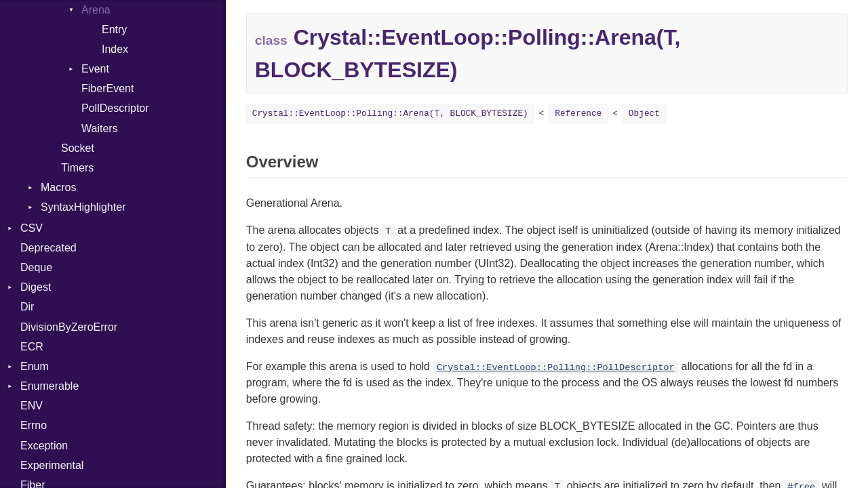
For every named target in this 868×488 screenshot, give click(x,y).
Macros (58, 187)
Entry (114, 29)
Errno (34, 425)
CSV (32, 228)
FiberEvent (107, 88)
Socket (78, 148)
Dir (27, 307)
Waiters (100, 128)
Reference (578, 114)
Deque (36, 267)
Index (115, 49)
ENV (32, 406)
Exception (44, 446)
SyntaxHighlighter (83, 207)
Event (95, 69)
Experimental (52, 465)
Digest (36, 287)
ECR (32, 347)
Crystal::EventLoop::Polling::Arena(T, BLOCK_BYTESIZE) (390, 114)
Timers (77, 168)
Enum (35, 366)
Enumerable (50, 386)
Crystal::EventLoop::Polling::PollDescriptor (556, 368)
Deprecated (48, 248)
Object (644, 114)
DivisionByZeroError (69, 327)
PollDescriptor (115, 108)
